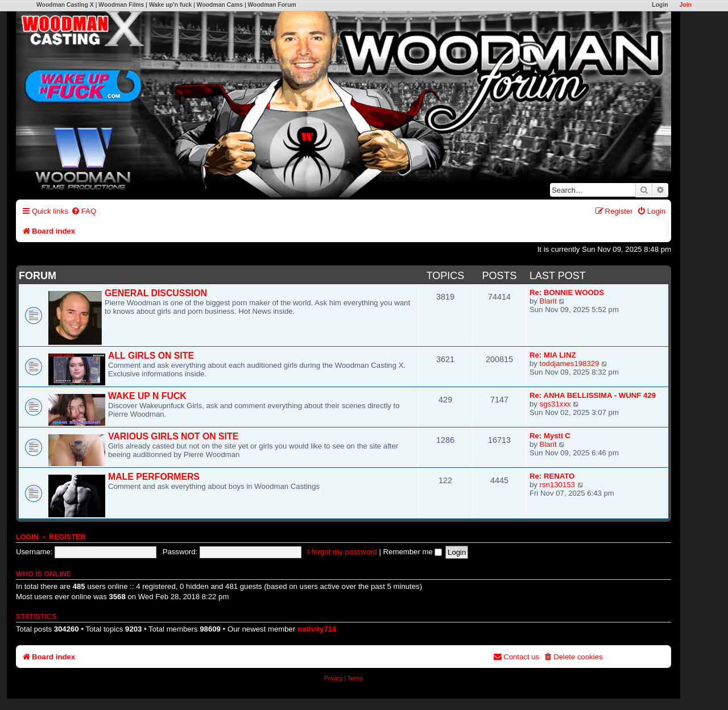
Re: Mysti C (550, 436)
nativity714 (317, 629)
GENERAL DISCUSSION (156, 293)
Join (686, 5)
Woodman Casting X (65, 5)
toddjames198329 (570, 364)
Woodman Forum (272, 5)
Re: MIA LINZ (553, 355)
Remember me (413, 552)
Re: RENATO (552, 476)
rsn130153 (557, 485)
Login (660, 5)
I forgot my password (342, 552)
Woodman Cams (220, 5)
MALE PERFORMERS (154, 477)
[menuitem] (84, 211)
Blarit (548, 301)
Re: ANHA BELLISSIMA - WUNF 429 (593, 395)
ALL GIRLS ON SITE (151, 356)
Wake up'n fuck (170, 5)
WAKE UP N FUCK (147, 396)
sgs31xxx (555, 404)
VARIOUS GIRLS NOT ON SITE (173, 436)
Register (67, 537)
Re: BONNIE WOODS (567, 292)
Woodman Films (121, 5)
